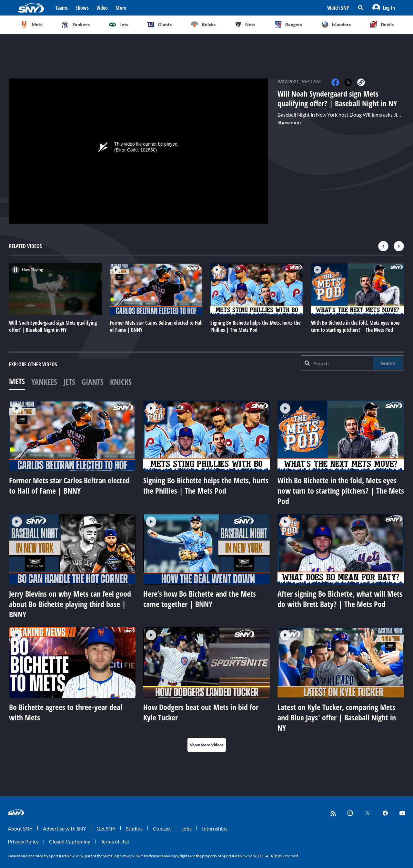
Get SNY (106, 828)
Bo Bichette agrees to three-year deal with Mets (66, 712)
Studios (134, 828)
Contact (162, 828)
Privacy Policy (23, 841)
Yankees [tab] (44, 382)
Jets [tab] (69, 382)
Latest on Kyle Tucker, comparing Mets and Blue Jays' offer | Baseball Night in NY (337, 717)
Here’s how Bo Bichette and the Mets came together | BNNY (200, 599)
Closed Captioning (70, 841)
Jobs (186, 828)
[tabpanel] (206, 576)
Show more (290, 122)
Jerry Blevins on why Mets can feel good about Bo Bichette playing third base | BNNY (70, 604)
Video (102, 8)
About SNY (20, 828)
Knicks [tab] (121, 382)
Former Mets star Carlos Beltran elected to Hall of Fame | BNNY (69, 485)
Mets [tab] (17, 381)
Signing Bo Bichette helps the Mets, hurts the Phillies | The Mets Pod (206, 485)
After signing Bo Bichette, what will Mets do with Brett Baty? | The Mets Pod (340, 599)
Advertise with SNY (65, 828)
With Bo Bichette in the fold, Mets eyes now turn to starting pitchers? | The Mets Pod (341, 491)
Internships (215, 828)
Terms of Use (115, 841)
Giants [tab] (93, 382)
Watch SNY (338, 8)
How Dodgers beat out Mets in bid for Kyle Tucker (201, 712)
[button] (384, 8)
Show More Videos (207, 745)
